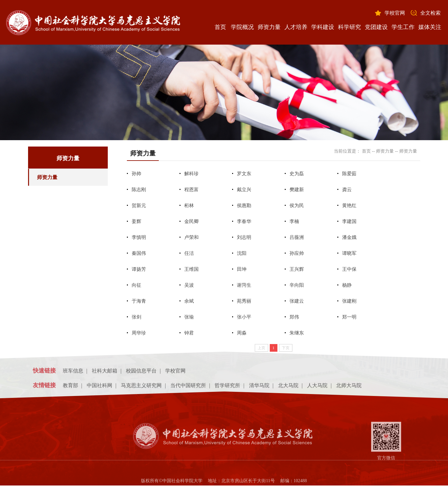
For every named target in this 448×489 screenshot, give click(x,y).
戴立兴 (244, 190)
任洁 (189, 253)
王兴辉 (297, 269)
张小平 (244, 317)
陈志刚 (139, 190)
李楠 (294, 221)
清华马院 (259, 388)
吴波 (189, 285)
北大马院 (288, 388)
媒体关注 (430, 27)
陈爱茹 (349, 174)
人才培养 (296, 27)
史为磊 (297, 174)
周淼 (242, 333)
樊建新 (297, 190)
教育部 (70, 388)
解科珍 (191, 174)
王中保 (349, 269)
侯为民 (297, 205)
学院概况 (242, 27)
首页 (220, 27)
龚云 (347, 190)
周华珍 (139, 333)
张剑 (136, 317)
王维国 (191, 269)
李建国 (349, 221)
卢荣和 (191, 237)
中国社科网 (99, 388)
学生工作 (403, 27)
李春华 (244, 221)
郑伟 (294, 317)
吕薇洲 (297, 237)
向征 (136, 285)
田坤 (242, 269)
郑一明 (349, 317)
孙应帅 (297, 253)
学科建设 (323, 27)
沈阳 (242, 253)
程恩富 (191, 190)
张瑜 (189, 317)
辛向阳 (297, 285)
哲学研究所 (227, 388)
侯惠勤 (244, 205)
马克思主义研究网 (141, 388)
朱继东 (297, 333)
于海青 (139, 301)
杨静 (347, 285)
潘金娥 (349, 237)
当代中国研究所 (188, 388)
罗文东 (244, 174)
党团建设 (376, 27)
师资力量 (269, 27)
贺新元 (139, 205)
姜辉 (136, 221)
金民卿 (191, 221)
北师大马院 (349, 388)
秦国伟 (139, 253)
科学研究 (349, 27)
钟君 (189, 333)
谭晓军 (349, 253)
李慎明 (139, 237)
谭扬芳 (139, 269)
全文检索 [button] (430, 13)
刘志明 (244, 237)
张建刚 (349, 301)
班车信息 (73, 373)
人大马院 (317, 388)
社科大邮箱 (105, 373)
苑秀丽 (244, 301)
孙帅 (136, 174)
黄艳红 (349, 205)
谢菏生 (244, 285)
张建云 (297, 301)
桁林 (189, 205)
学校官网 (395, 13)
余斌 (189, 301)
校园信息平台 (141, 373)
